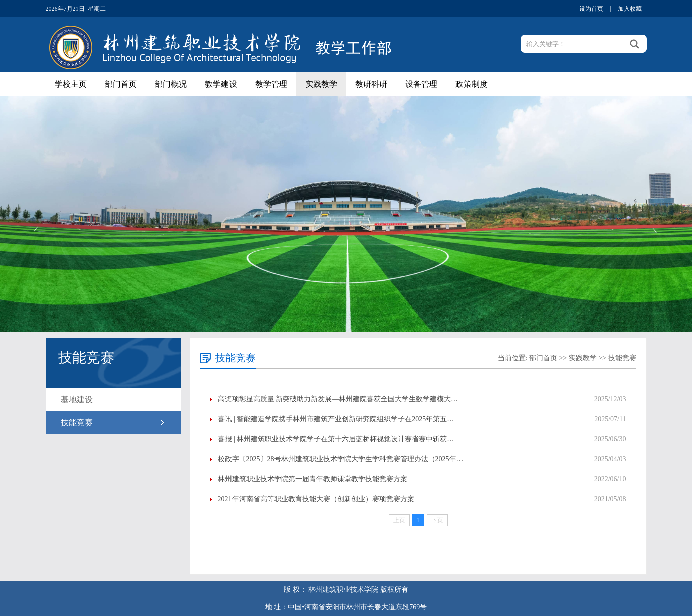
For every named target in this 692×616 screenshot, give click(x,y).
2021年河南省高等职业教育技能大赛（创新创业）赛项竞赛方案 (316, 499)
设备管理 (421, 84)
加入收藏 (630, 9)
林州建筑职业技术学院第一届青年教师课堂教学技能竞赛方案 (313, 479)
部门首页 (121, 84)
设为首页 (591, 9)
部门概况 (171, 84)
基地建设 (77, 399)
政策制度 (472, 84)
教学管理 (271, 84)
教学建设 (221, 84)
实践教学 (321, 84)
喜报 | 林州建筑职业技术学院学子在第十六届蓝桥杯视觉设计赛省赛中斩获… (336, 439)
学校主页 (71, 84)
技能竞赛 (77, 422)
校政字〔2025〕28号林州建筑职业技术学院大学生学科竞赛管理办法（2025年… (341, 459)
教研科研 (371, 84)
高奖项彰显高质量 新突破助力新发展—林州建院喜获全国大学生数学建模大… (338, 399)
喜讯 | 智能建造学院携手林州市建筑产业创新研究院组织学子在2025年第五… (336, 419)
